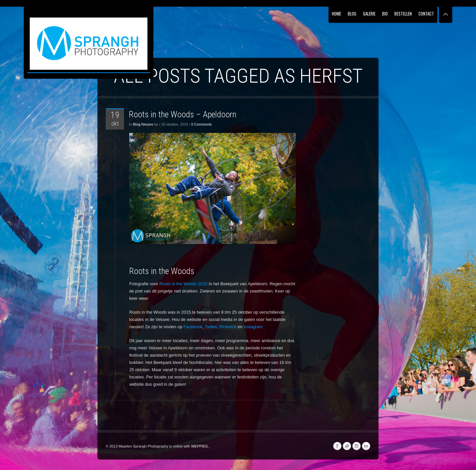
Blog (352, 14)
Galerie (369, 14)
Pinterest (228, 327)
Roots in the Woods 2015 (183, 284)
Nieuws (147, 124)
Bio (385, 14)
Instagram (253, 327)
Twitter (211, 327)
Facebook (193, 327)
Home (337, 14)
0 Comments (201, 124)
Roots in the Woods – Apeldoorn (183, 114)
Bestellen (403, 14)
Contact (426, 14)
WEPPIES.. (200, 446)
